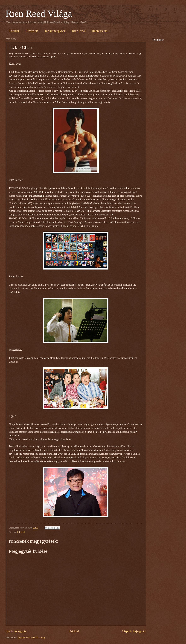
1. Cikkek (21, 532)
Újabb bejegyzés (16, 631)
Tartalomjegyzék (55, 31)
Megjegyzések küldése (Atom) (31, 638)
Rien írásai (79, 31)
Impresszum (100, 31)
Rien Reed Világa (39, 14)
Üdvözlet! (32, 31)
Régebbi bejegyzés (134, 631)
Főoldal (14, 31)
